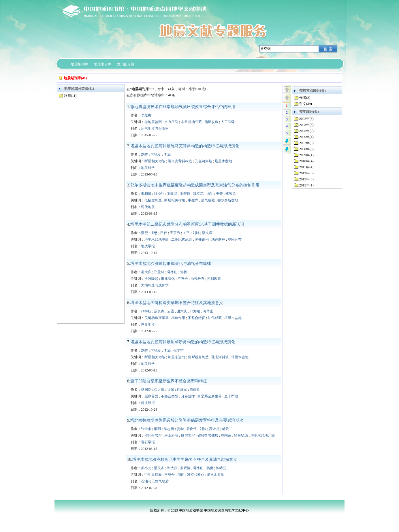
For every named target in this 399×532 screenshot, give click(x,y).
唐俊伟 (191, 429)
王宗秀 (175, 233)
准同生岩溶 (153, 435)
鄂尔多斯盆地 (228, 200)
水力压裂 (171, 122)
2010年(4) (306, 161)
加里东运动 (176, 357)
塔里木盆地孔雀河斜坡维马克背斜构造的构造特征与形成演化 (185, 146)
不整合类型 (170, 396)
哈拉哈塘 (241, 435)
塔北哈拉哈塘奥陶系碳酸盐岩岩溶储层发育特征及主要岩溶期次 (187, 420)
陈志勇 (169, 429)
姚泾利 (159, 194)
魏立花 (198, 194)
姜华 (180, 429)
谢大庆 (146, 272)
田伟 (164, 233)
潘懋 (154, 233)
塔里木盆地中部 (157, 239)
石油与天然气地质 (155, 481)
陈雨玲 (195, 390)
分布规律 (188, 396)
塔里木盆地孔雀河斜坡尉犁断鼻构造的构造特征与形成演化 (183, 342)
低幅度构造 (153, 200)
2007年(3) (306, 143)
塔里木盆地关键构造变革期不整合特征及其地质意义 (177, 303)
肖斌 (171, 390)
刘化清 (172, 194)
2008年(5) (306, 149)
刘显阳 (185, 194)
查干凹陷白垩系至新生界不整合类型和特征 (169, 381)
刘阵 (144, 154)
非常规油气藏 (191, 122)
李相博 (146, 194)
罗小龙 (146, 468)
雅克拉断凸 (196, 475)
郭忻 (184, 272)
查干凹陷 (231, 396)
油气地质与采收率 (155, 129)
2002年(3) (306, 119)
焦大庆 (159, 390)
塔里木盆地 (223, 161)
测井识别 (202, 239)
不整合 (183, 279)
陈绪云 (221, 468)
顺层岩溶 (188, 435)
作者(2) (305, 98)
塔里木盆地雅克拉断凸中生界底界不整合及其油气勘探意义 (185, 460)
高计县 (214, 429)
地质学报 (148, 246)
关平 (186, 233)
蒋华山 (172, 272)
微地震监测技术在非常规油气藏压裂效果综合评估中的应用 (183, 107)
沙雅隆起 (151, 279)
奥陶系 (226, 435)
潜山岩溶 (171, 435)
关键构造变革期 (157, 318)
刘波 (203, 429)
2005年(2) (306, 131)
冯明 (210, 194)
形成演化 (168, 279)
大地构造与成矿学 (155, 285)
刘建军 (182, 390)
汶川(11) (70, 96)
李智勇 (231, 194)
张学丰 (146, 429)
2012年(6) (306, 173)
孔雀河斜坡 (204, 161)
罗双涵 (185, 468)
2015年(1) (306, 185)
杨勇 (210, 468)
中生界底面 (153, 475)
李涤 (167, 154)
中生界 (193, 200)
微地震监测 (153, 122)
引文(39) (306, 104)
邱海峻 (195, 311)
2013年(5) (306, 179)
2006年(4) (306, 137)
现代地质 (148, 207)
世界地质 (148, 325)
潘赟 (144, 233)
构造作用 (178, 318)
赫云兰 (227, 429)
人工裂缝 (228, 122)
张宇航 (146, 311)
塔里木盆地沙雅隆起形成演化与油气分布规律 (171, 264)
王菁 (219, 194)
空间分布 (235, 239)
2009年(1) (306, 155)
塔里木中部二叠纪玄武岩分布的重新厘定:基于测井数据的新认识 (187, 224)
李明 (157, 429)
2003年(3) (306, 125)
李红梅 (146, 115)
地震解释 (218, 239)
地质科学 (148, 168)
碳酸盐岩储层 (208, 435)
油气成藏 (208, 200)
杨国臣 (146, 390)
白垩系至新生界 (210, 396)
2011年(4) (306, 167)
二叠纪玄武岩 (182, 239)
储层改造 (211, 122)
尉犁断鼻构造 (198, 357)
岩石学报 (148, 442)
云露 (171, 311)
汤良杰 (159, 311)
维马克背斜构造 (180, 161)
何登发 (156, 154)
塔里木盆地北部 (263, 435)
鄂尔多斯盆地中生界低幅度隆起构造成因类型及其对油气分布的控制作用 (195, 185)
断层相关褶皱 (155, 161)
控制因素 (214, 279)
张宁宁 (178, 350)
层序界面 (151, 396)
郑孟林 (159, 272)
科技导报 (148, 403)
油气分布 (197, 279)
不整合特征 (197, 318)
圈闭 (181, 475)
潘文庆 (207, 233)
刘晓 (196, 233)
